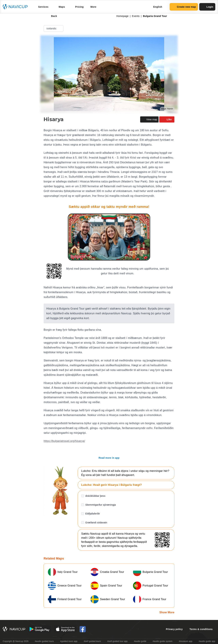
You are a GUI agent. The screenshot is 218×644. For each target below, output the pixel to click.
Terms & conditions (201, 629)
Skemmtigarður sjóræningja (101, 505)
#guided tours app (69, 641)
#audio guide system (162, 641)
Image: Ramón (167, 109)
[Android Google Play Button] (40, 629)
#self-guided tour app (117, 641)
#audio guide (140, 641)
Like (167, 119)
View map (149, 119)
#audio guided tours (44, 641)
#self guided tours (92, 641)
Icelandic (54, 28)
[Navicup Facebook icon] (83, 629)
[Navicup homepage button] (16, 7)
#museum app (186, 641)
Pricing (79, 7)
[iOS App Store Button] (65, 629)
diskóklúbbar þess (95, 496)
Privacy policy (174, 629)
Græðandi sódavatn (96, 523)
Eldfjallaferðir (93, 514)
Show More (167, 612)
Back (52, 16)
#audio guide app (207, 641)
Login (207, 7)
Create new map (184, 7)
